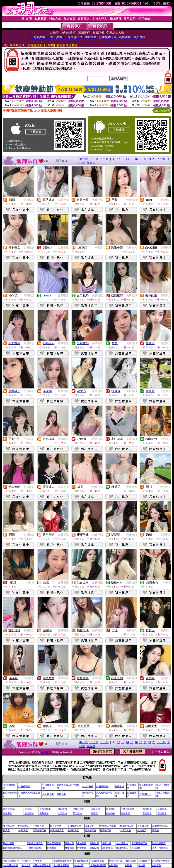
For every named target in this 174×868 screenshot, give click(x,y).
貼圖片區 (70, 843)
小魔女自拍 (78, 809)
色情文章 (26, 865)
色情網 (128, 865)
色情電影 (157, 865)
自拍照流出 (45, 809)
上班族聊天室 (74, 826)
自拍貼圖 (52, 848)
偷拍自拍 (29, 813)
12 (119, 159)
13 (123, 159)
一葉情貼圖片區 (35, 848)
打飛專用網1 (103, 786)
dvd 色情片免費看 (161, 861)
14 (127, 159)
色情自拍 (147, 809)
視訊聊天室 (73, 830)
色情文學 (37, 861)
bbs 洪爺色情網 (10, 865)
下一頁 (161, 159)
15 (132, 159)
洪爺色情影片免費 (42, 865)
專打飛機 (61, 794)
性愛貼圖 (106, 843)
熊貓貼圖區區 (159, 843)
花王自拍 (77, 813)
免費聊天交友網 (108, 826)
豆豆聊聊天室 (127, 826)
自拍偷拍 (62, 809)
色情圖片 (114, 865)
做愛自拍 (95, 809)
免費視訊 (29, 200)
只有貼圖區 (9, 843)
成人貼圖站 (122, 843)
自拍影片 (7, 813)
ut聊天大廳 (125, 830)
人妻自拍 (62, 813)
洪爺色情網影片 (11, 861)
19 (149, 159)
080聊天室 (23, 830)
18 (145, 159)
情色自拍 (44, 813)
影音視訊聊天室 (35, 843)
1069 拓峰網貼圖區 (12, 848)
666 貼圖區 (107, 848)
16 (136, 159)
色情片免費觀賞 (61, 865)
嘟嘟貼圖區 (122, 848)
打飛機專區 (24, 786)
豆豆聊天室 (143, 826)
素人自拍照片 (10, 809)
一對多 (99, 248)
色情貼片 (26, 861)
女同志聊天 (23, 826)
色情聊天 (142, 830)
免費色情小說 (116, 861)
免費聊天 (132, 248)
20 (154, 159)
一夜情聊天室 (57, 830)
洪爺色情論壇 (81, 861)
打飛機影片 (145, 794)
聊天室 (6, 830)
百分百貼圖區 (54, 843)
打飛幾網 (119, 786)
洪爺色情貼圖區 (160, 848)
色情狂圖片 (144, 861)
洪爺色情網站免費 (63, 861)
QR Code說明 (162, 111)
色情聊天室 (38, 826)
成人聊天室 (9, 826)
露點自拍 (162, 809)
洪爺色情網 (130, 861)
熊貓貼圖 (82, 843)
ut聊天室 (89, 826)
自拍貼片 (29, 809)
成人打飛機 (48, 794)
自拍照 (94, 813)
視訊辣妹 (46, 752)
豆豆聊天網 (106, 830)
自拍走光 (126, 813)
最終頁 (91, 163)
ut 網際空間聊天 (160, 826)
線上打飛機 (87, 786)
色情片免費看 (97, 861)
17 (141, 159)
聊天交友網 (56, 826)
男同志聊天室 (39, 830)
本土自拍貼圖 (128, 809)
